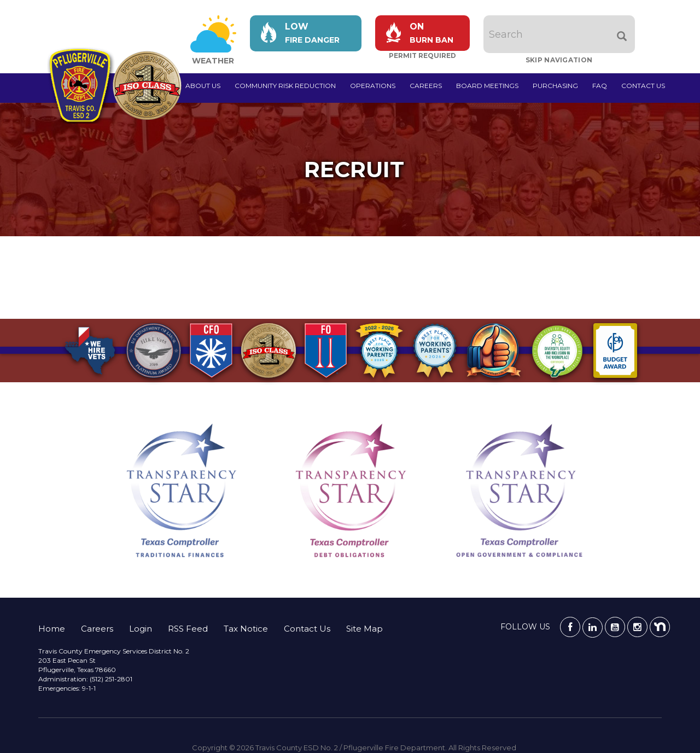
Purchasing (555, 86)
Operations (373, 86)
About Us (203, 86)
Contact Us (643, 86)
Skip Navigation (559, 60)
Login (141, 629)
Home (52, 629)
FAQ (600, 86)
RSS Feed (188, 629)
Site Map (364, 629)
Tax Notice (246, 629)
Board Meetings (487, 86)
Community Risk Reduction (285, 86)
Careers (426, 86)
